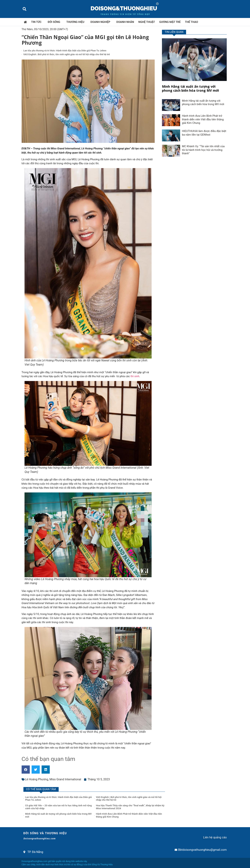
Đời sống (55, 22)
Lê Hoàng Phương (37, 779)
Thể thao (192, 22)
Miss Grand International (65, 779)
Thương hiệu (76, 22)
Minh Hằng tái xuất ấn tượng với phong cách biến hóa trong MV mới (190, 88)
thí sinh (135, 376)
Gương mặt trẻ (170, 22)
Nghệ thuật (147, 22)
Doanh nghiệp (101, 22)
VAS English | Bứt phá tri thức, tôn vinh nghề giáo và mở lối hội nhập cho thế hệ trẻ (67, 54)
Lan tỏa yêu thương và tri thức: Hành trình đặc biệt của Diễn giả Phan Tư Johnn (65, 51)
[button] (25, 9)
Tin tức (37, 22)
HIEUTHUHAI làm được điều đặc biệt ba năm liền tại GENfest (204, 133)
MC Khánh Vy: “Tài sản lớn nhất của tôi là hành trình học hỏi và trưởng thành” (203, 150)
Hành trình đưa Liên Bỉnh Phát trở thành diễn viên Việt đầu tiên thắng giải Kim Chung (203, 119)
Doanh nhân (125, 22)
